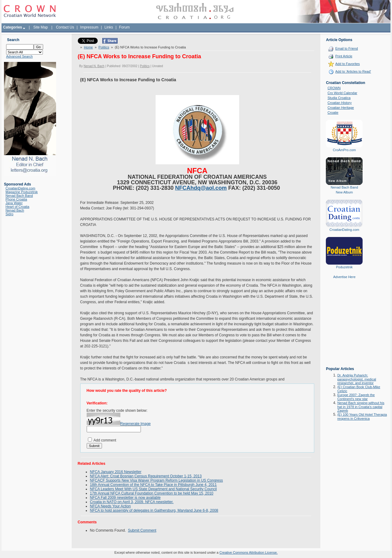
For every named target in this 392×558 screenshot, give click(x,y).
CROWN (334, 88)
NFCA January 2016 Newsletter (116, 472)
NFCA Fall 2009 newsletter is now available (125, 498)
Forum (124, 27)
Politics (104, 47)
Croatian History (339, 103)
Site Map (41, 27)
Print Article (344, 56)
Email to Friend (347, 48)
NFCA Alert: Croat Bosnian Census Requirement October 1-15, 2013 (146, 476)
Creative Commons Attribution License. (248, 552)
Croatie (333, 113)
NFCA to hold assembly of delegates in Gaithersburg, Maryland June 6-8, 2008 (154, 510)
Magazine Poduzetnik (22, 192)
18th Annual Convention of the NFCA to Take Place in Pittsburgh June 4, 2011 (153, 485)
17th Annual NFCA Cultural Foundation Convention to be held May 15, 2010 (152, 493)
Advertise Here (344, 277)
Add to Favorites (348, 64)
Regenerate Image (136, 424)
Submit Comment (142, 530)
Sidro (9, 214)
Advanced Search (19, 56)
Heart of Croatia (17, 207)
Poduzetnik (344, 267)
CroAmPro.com (344, 150)
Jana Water (14, 203)
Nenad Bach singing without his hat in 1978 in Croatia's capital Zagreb (361, 407)
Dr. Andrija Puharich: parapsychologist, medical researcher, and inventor (357, 379)
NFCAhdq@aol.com (201, 188)
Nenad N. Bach (94, 66)
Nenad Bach (15, 210)
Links (109, 27)
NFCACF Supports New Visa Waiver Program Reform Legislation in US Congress (156, 480)
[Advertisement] (344, 327)
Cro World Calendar (342, 93)
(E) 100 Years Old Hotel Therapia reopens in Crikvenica (362, 417)
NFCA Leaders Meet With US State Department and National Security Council (153, 489)
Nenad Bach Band (19, 196)
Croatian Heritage (341, 108)
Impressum (89, 27)
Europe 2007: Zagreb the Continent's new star (356, 397)
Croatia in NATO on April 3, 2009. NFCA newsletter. (132, 502)
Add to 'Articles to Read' (353, 71)
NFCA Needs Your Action (110, 506)
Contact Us (65, 27)
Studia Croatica (339, 98)
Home (88, 47)
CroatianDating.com (20, 188)
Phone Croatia (16, 199)
